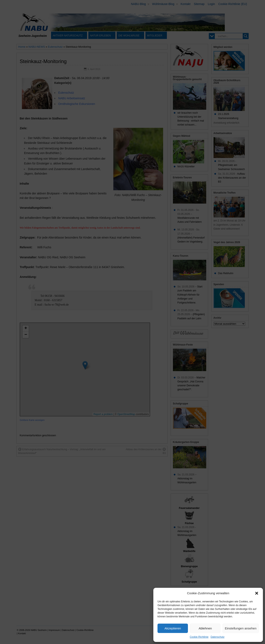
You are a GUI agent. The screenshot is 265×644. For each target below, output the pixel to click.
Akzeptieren (173, 628)
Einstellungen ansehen (241, 628)
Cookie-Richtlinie (199, 637)
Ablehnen (205, 628)
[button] (257, 593)
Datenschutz (218, 637)
